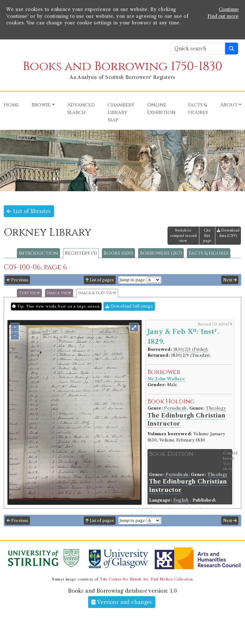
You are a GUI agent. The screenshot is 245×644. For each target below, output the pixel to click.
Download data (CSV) (228, 233)
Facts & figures (209, 253)
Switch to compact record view (183, 236)
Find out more (223, 16)
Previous (17, 280)
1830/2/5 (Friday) (191, 349)
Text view (29, 293)
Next (230, 280)
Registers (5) (81, 253)
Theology (216, 408)
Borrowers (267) (161, 253)
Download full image (129, 306)
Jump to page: (133, 280)
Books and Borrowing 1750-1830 (122, 66)
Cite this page (207, 236)
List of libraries (29, 211)
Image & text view (97, 293)
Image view (59, 293)
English (181, 500)
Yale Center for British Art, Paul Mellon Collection (146, 579)
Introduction (38, 253)
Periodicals (175, 408)
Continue (229, 9)
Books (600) (118, 253)
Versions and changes (122, 602)
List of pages (100, 280)
